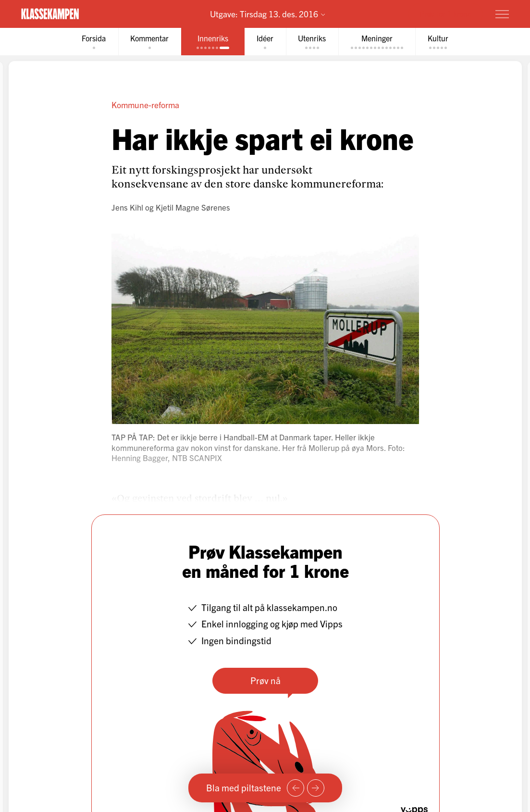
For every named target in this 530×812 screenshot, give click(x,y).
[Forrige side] (296, 788)
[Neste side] (316, 788)
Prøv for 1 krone (446, 13)
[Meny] (502, 14)
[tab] (93, 42)
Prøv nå (265, 680)
